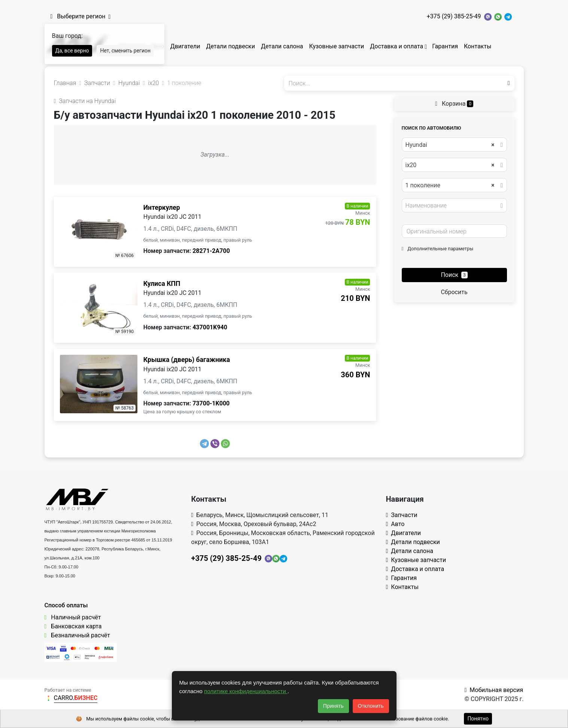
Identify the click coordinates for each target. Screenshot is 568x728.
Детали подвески (230, 46)
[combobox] (454, 145)
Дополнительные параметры (438, 249)
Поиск (454, 275)
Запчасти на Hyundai (85, 101)
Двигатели (185, 46)
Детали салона (282, 46)
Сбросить (454, 292)
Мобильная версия (494, 690)
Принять (333, 706)
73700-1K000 (211, 403)
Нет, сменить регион (125, 51)
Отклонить (371, 706)
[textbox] (452, 206)
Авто (395, 524)
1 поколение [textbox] (450, 185)
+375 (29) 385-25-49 (454, 16)
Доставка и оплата (397, 46)
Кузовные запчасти (336, 46)
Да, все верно (72, 51)
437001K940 (210, 327)
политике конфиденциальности (246, 691)
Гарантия (445, 46)
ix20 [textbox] (450, 165)
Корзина (454, 104)
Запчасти (402, 515)
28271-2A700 (211, 251)
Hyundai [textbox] (450, 145)
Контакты (478, 46)
